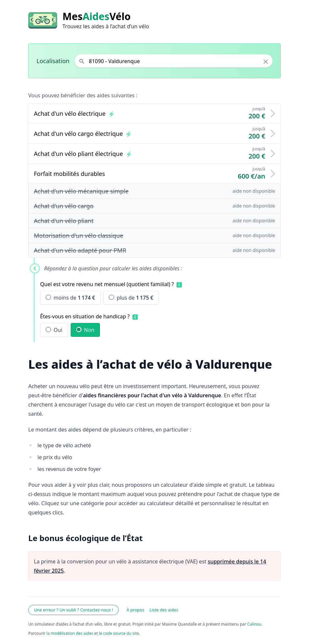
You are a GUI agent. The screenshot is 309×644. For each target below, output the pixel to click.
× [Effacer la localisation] (266, 62)
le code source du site (119, 633)
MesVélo (96, 16)
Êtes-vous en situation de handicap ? (85, 316)
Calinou (254, 624)
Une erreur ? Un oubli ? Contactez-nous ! (73, 610)
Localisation (53, 61)
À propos (135, 610)
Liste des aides (164, 610)
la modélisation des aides (70, 633)
